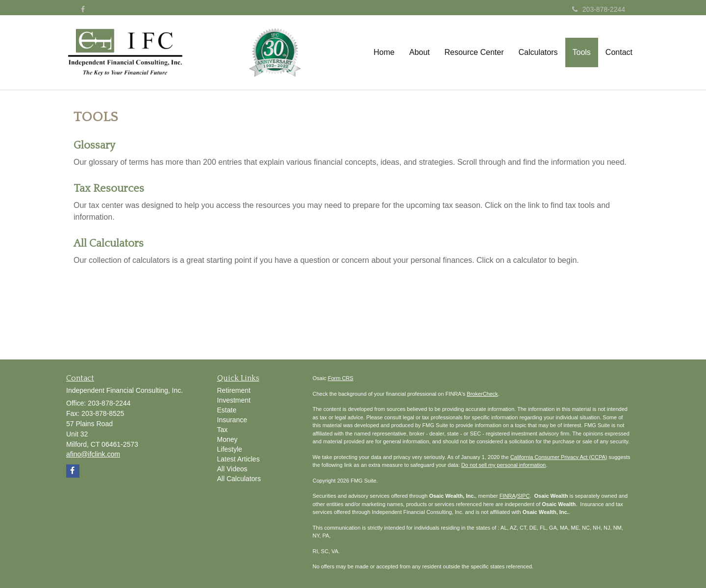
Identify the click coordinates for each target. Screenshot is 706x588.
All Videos (232, 469)
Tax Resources (109, 189)
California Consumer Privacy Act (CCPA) (559, 457)
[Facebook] (83, 9)
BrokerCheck (482, 394)
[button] (420, 52)
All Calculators (109, 243)
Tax (223, 430)
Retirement (234, 390)
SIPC (524, 496)
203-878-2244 (599, 9)
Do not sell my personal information (504, 465)
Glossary (94, 145)
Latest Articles (239, 459)
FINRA (508, 496)
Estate (227, 410)
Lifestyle (230, 449)
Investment (234, 400)
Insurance (232, 420)
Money (227, 439)
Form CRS (341, 378)
